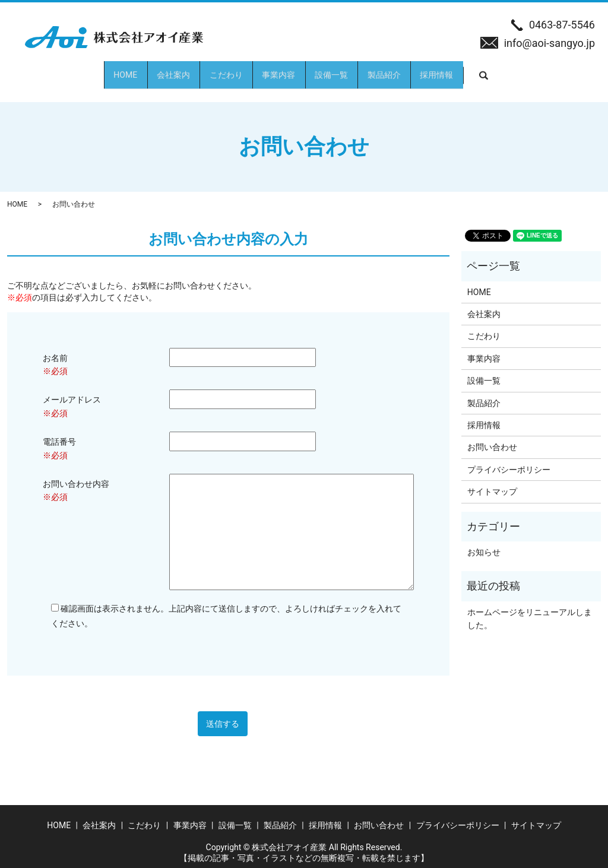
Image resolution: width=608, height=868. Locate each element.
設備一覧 (353, 69)
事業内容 (278, 69)
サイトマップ (492, 481)
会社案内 (129, 69)
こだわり (204, 69)
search (571, 70)
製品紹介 (428, 69)
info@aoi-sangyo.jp (550, 43)
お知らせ (484, 541)
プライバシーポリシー (509, 459)
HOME (59, 69)
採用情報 (503, 69)
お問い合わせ (492, 437)
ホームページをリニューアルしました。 (530, 608)
